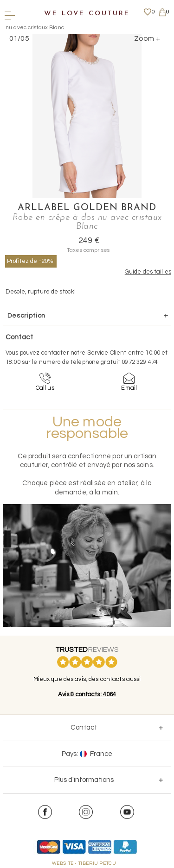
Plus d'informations (84, 780)
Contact (84, 727)
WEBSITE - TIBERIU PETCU (84, 863)
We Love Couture (87, 14)
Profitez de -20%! (31, 261)
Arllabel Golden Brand (87, 208)
